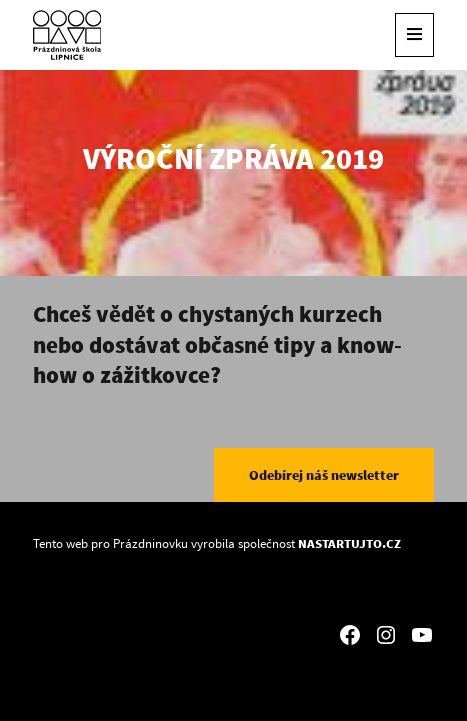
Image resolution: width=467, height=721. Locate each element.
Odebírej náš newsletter (324, 475)
